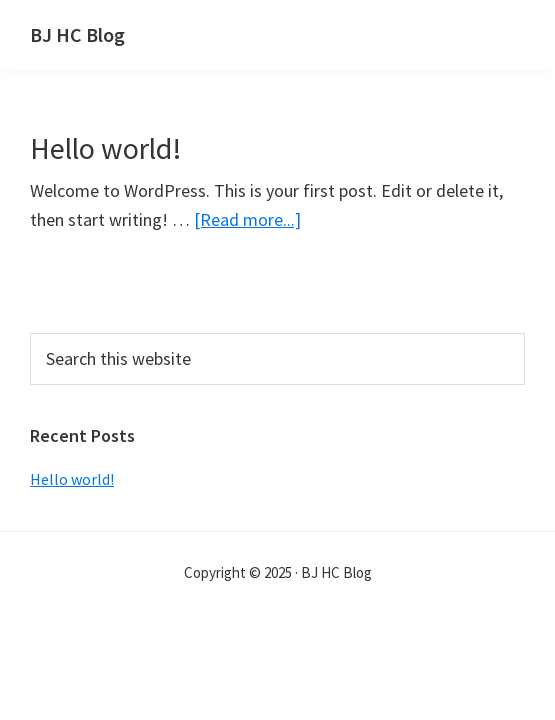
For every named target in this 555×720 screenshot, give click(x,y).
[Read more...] (247, 219)
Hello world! (106, 148)
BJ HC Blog (77, 34)
